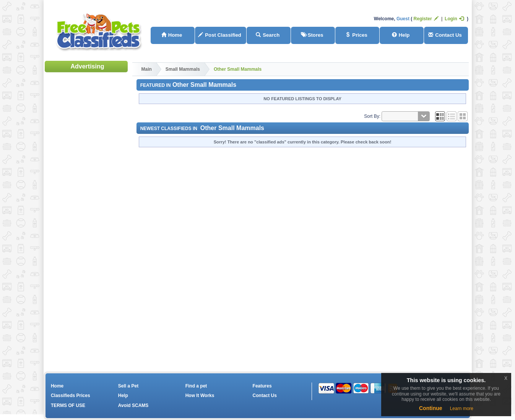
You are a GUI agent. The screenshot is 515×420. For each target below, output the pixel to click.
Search (268, 35)
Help (401, 35)
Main (147, 69)
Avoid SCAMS (133, 405)
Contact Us (445, 35)
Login (454, 19)
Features (262, 386)
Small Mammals (183, 69)
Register (426, 19)
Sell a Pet (128, 386)
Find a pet (196, 386)
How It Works (200, 396)
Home (172, 35)
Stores (312, 35)
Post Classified (220, 35)
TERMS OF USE (68, 405)
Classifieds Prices (71, 396)
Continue (431, 408)
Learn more (462, 409)
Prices (356, 35)
